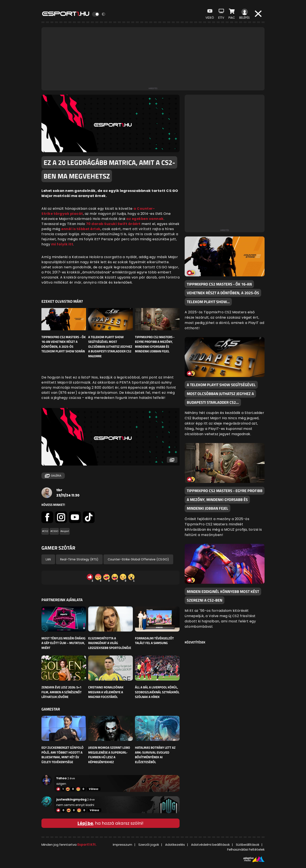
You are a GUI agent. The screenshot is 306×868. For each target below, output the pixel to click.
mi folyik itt (62, 244)
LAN (48, 559)
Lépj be (85, 823)
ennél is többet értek (81, 229)
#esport (65, 531)
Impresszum (123, 845)
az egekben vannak (145, 219)
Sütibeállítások (248, 845)
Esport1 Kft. (87, 845)
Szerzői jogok (149, 845)
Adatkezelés (175, 845)
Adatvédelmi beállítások (210, 845)
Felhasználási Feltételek (246, 849)
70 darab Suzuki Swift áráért (113, 224)
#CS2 (45, 531)
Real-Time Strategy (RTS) (79, 559)
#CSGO (54, 531)
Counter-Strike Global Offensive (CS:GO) (138, 559)
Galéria (53, 476)
